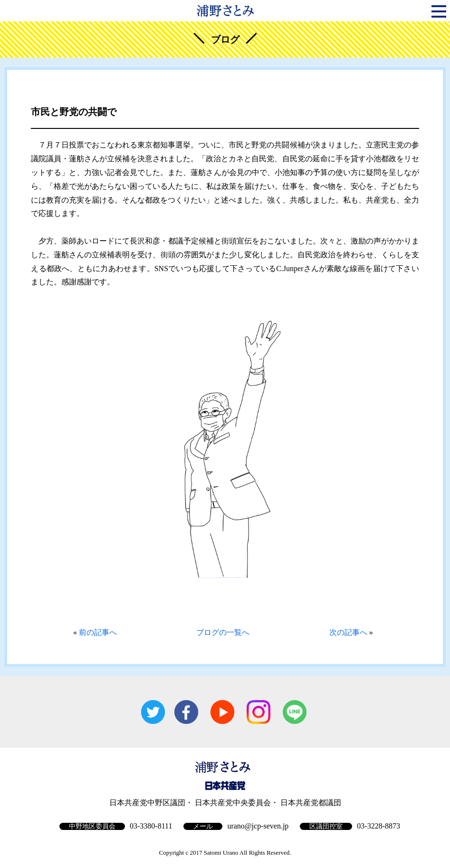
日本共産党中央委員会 (233, 803)
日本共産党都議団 (311, 803)
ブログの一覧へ (223, 632)
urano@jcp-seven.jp (258, 826)
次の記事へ (348, 632)
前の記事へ (98, 632)
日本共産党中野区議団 (147, 803)
